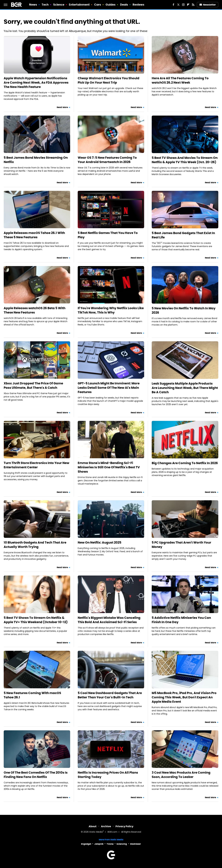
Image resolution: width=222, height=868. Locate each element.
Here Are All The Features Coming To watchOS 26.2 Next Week (180, 80)
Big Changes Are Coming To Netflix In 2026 (185, 463)
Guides (111, 5)
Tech (45, 5)
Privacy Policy (124, 826)
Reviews (139, 5)
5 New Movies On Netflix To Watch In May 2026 (184, 310)
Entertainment (79, 5)
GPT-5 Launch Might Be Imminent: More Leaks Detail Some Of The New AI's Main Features (109, 388)
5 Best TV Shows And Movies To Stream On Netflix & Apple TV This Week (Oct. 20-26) (185, 160)
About (93, 826)
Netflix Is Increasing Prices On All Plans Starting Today (108, 775)
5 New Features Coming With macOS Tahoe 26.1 (32, 695)
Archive (106, 826)
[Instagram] (183, 5)
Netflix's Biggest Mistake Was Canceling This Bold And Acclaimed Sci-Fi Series (109, 620)
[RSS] (193, 5)
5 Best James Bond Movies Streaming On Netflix (36, 160)
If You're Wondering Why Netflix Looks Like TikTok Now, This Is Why (111, 310)
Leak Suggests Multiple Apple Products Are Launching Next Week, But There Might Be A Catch (185, 388)
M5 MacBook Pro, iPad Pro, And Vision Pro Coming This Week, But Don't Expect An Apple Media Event (184, 697)
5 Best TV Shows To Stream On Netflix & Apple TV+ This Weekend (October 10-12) (36, 620)
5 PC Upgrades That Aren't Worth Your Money (181, 545)
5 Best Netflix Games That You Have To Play (108, 235)
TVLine (110, 844)
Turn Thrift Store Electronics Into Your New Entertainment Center (36, 465)
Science (59, 5)
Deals (124, 5)
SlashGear (136, 844)
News (33, 5)
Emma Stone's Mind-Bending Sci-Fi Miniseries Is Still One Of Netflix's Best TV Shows (109, 467)
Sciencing (122, 844)
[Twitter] (178, 5)
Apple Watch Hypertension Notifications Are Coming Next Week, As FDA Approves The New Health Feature (36, 83)
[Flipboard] (188, 5)
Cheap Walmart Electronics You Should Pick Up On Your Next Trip (109, 80)
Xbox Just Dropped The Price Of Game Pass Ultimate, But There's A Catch (33, 385)
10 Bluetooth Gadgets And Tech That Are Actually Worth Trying (35, 545)
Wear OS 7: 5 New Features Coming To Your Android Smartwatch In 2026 (107, 160)
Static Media (96, 832)
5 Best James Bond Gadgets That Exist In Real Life (183, 235)
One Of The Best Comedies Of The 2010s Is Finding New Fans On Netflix (36, 775)
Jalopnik (99, 844)
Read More (62, 107)
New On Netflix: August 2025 (100, 542)
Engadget (86, 844)
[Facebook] (173, 5)
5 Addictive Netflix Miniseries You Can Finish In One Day (181, 620)
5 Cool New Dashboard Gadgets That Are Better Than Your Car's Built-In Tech (110, 695)
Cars (98, 5)
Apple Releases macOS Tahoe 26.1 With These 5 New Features (34, 235)
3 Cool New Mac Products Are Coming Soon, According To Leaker (181, 775)
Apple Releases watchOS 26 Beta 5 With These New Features (35, 310)
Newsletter (208, 5)
